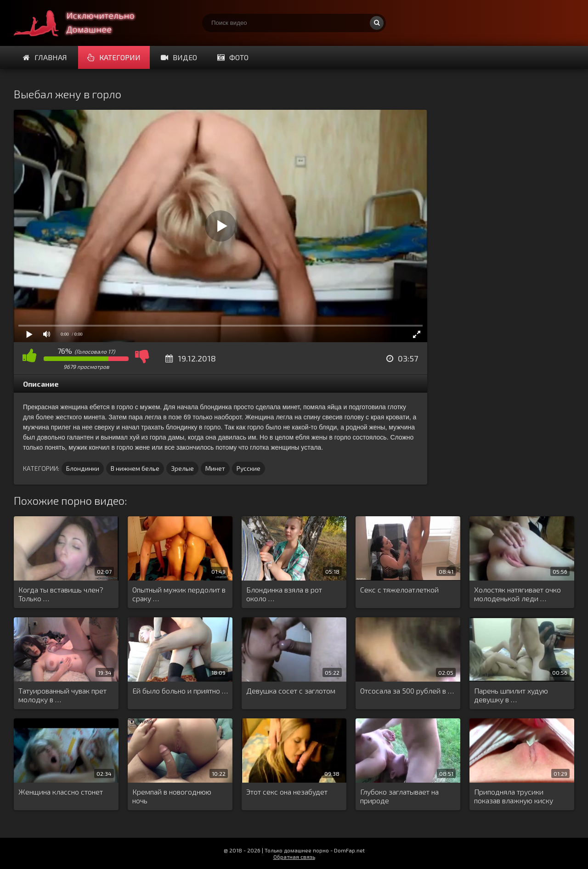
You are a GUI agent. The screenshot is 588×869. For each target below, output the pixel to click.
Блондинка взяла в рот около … (284, 594)
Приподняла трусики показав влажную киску (514, 796)
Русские (249, 468)
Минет (215, 468)
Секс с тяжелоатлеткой (399, 590)
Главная (45, 57)
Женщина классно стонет (61, 792)
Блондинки (83, 468)
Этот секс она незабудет (287, 792)
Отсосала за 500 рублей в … (407, 691)
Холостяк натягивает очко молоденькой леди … (517, 594)
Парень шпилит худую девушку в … (511, 695)
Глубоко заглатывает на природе (399, 796)
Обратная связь (294, 857)
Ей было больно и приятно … (180, 691)
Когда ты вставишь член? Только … (61, 594)
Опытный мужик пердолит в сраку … (179, 594)
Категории (114, 57)
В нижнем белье (135, 468)
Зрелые (182, 468)
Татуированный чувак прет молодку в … (62, 695)
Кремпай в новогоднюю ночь (172, 796)
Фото (233, 57)
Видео (179, 57)
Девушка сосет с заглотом (291, 691)
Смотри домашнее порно (83, 23)
